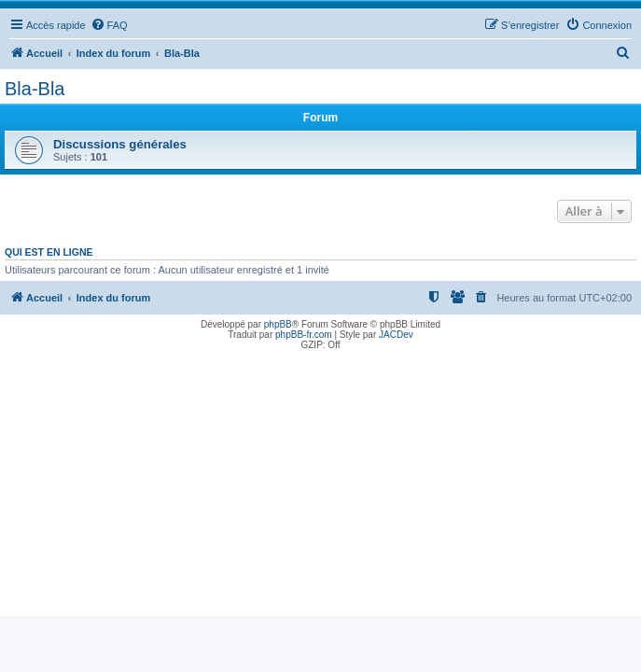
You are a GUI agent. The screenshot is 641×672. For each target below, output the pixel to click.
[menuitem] (109, 25)
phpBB (278, 324)
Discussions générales (120, 144)
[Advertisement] (320, 485)
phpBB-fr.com (304, 335)
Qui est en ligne (49, 252)
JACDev (396, 335)
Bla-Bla (35, 89)
